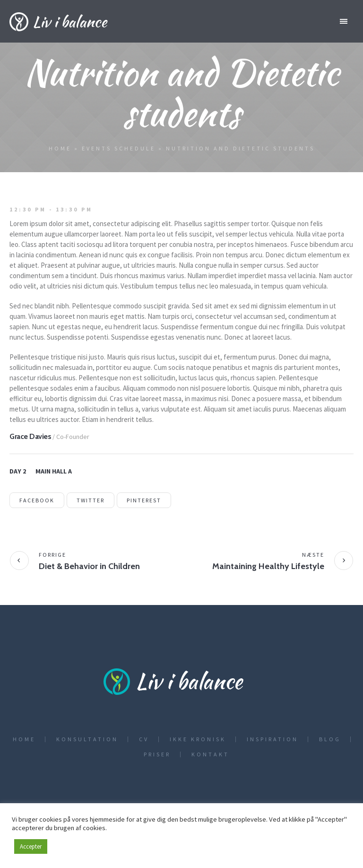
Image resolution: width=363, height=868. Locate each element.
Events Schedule (119, 148)
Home (60, 148)
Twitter (91, 500)
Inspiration (272, 739)
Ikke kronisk (198, 739)
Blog (330, 739)
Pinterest (144, 500)
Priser (157, 754)
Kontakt (210, 754)
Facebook (37, 500)
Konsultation (87, 739)
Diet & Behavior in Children (89, 566)
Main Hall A (54, 471)
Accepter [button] (31, 846)
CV (144, 739)
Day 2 (18, 471)
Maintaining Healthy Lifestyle (268, 566)
